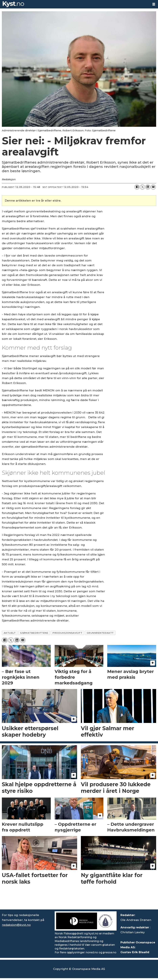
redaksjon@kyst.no (16, 925)
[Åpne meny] (154, 4)
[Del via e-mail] (153, 187)
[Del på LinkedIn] (148, 187)
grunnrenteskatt (100, 633)
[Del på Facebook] (137, 187)
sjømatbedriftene (34, 633)
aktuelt (10, 633)
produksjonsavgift (67, 633)
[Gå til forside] (13, 4)
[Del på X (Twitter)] (142, 187)
